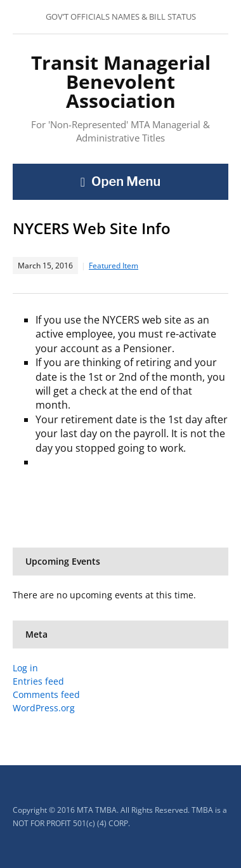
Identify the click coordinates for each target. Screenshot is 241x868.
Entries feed (38, 681)
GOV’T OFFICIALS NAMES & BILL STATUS (121, 16)
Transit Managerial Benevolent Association (121, 82)
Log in (25, 668)
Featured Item (114, 266)
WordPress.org (44, 708)
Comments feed (46, 694)
